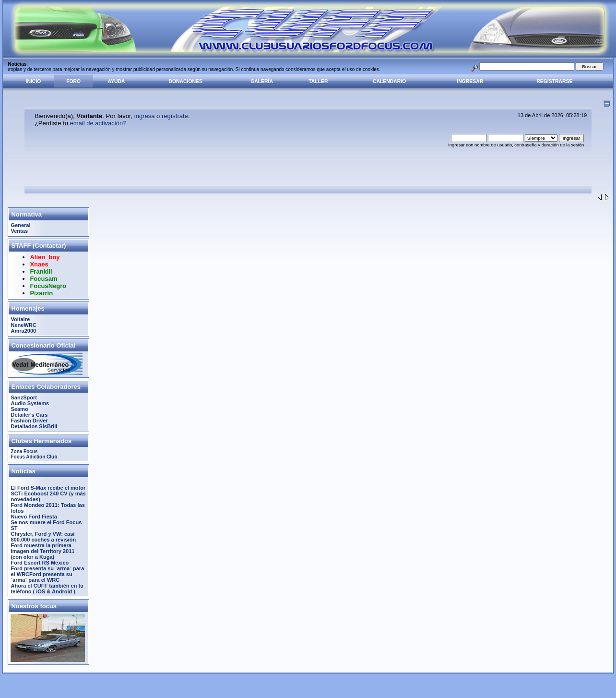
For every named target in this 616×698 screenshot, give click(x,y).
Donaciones (186, 81)
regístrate (175, 116)
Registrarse (554, 81)
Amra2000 (23, 331)
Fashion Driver (29, 421)
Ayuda (117, 81)
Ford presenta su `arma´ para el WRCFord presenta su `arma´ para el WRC (47, 574)
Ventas (19, 231)
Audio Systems (30, 403)
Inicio (34, 81)
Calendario (389, 81)
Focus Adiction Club (34, 457)
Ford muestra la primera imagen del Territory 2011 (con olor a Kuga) (42, 551)
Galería (262, 81)
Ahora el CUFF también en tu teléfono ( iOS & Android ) (47, 589)
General (20, 225)
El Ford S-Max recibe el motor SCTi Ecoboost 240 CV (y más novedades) (48, 493)
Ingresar (470, 81)
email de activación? (98, 123)
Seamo (19, 409)
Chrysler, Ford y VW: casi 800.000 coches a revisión (43, 537)
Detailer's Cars (29, 415)
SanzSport (24, 397)
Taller (318, 81)
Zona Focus (24, 451)
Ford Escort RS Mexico (40, 563)
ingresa (145, 116)
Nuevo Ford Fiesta (34, 517)
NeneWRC (23, 325)
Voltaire (20, 319)
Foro (73, 81)
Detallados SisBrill (34, 426)
